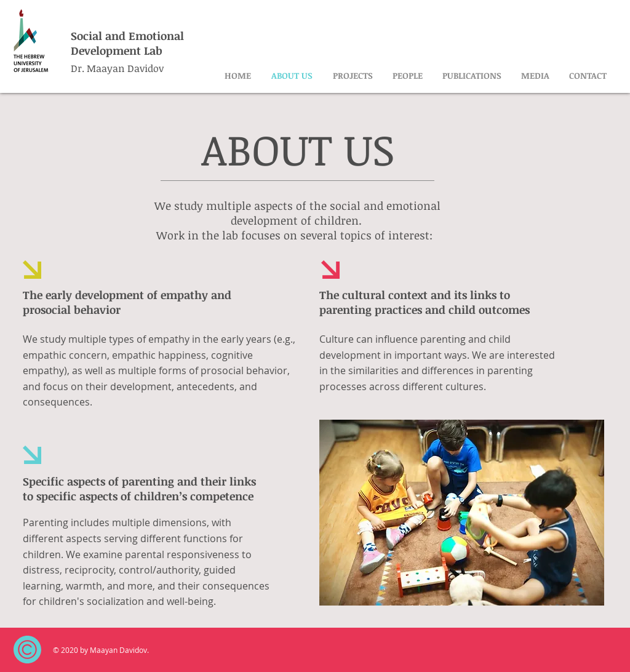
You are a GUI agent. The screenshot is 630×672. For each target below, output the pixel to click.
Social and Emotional (127, 36)
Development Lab (117, 50)
